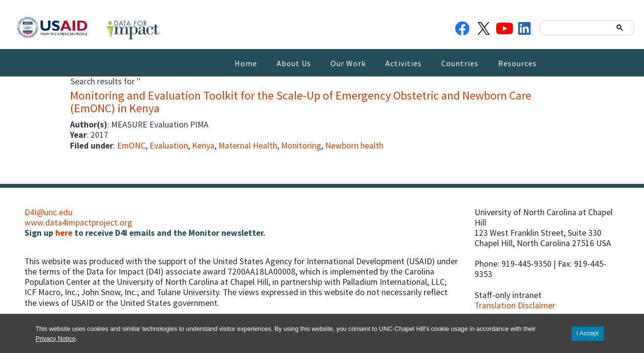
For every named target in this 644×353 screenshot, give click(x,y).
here (64, 233)
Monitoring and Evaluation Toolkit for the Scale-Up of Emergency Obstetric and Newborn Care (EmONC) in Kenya (301, 102)
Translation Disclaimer (515, 305)
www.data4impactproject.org (78, 223)
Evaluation (169, 146)
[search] (577, 27)
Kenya (203, 146)
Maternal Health (248, 146)
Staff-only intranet (508, 295)
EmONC (131, 146)
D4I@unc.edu (48, 212)
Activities (404, 63)
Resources (517, 63)
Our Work (348, 63)
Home (246, 63)
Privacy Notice (56, 339)
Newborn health (354, 146)
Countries (460, 63)
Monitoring (301, 146)
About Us (294, 63)
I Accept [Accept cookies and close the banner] (588, 333)
